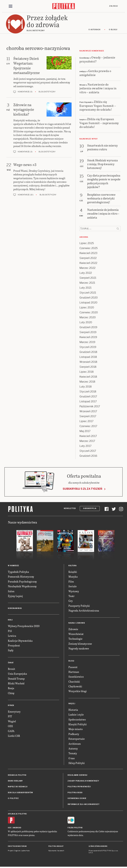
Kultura (73, 566)
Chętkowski (75, 687)
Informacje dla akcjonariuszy (83, 805)
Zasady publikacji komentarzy (83, 781)
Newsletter (70, 509)
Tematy (73, 754)
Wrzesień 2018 (88, 362)
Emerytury (14, 712)
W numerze (13, 566)
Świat (11, 663)
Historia (73, 710)
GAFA (11, 731)
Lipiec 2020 (87, 308)
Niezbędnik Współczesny (22, 587)
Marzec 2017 (87, 441)
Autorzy (73, 749)
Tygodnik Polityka (18, 572)
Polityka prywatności (79, 787)
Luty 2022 (86, 273)
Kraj (10, 620)
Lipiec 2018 (87, 372)
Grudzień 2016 (88, 456)
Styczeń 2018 (88, 392)
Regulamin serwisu (77, 775)
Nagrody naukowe (79, 649)
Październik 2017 (90, 407)
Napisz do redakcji (18, 787)
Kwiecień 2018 (88, 377)
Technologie (75, 639)
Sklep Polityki (77, 763)
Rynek (11, 706)
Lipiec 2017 (86, 422)
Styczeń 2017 (88, 451)
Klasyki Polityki (78, 725)
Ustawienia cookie (77, 799)
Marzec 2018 (87, 382)
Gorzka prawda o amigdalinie (95, 73)
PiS (10, 631)
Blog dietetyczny (47, 92)
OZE (10, 726)
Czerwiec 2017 (88, 427)
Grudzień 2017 (88, 397)
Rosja (11, 689)
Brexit (12, 669)
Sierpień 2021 (88, 278)
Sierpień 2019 (88, 333)
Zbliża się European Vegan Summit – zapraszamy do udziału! (98, 106)
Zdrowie (73, 629)
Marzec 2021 (87, 283)
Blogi (71, 661)
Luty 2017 (85, 446)
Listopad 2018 (88, 357)
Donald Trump (16, 679)
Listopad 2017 (88, 402)
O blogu (113, 30)
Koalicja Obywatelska (20, 641)
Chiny (11, 693)
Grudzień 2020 (89, 298)
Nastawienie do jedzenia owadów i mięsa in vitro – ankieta (98, 89)
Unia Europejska (17, 674)
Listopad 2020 (88, 303)
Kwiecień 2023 (88, 253)
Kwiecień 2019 (88, 337)
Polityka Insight (56, 847)
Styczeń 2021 (88, 293)
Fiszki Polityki (75, 828)
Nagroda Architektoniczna (84, 611)
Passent (73, 667)
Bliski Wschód (16, 684)
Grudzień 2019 (88, 328)
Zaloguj (114, 6)
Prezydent (14, 646)
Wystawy (74, 591)
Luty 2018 (86, 387)
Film (71, 582)
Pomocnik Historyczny (21, 577)
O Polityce (13, 799)
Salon (11, 591)
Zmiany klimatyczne (80, 644)
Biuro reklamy (15, 781)
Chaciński (74, 682)
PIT (10, 717)
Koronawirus (15, 609)
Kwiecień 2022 (88, 263)
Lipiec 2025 (87, 244)
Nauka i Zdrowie (77, 623)
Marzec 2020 (88, 318)
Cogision (17, 851)
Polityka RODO (75, 793)
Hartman (74, 672)
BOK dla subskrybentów (20, 793)
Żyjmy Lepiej (15, 596)
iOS (10, 828)
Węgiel (12, 722)
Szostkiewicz (76, 677)
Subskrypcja (90, 509)
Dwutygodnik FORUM (17, 847)
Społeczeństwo (77, 720)
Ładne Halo (26, 851)
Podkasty (74, 734)
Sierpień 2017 (88, 417)
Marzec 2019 (87, 342)
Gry (71, 601)
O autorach (95, 30)
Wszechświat (76, 634)
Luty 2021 (85, 288)
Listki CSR (14, 736)
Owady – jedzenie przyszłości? (97, 60)
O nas (72, 758)
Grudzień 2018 (88, 352)
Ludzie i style (76, 715)
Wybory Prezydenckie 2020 (24, 626)
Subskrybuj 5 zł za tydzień (82, 489)
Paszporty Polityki (79, 606)
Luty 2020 (86, 323)
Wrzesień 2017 (88, 412)
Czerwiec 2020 (89, 313)
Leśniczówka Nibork (98, 847)
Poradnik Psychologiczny (22, 582)
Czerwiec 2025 (89, 248)
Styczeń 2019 (88, 347)
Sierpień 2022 (88, 258)
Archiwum (75, 744)
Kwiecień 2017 (88, 436)
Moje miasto (76, 729)
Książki (73, 572)
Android (17, 828)
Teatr (71, 596)
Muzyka (73, 577)
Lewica (12, 636)
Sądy (11, 651)
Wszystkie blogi (78, 692)
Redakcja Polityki (17, 775)
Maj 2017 (85, 431)
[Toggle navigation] (11, 6)
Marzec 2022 (87, 268)
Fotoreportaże (77, 739)
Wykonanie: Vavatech (56, 851)
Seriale (73, 587)
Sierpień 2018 (88, 367)
